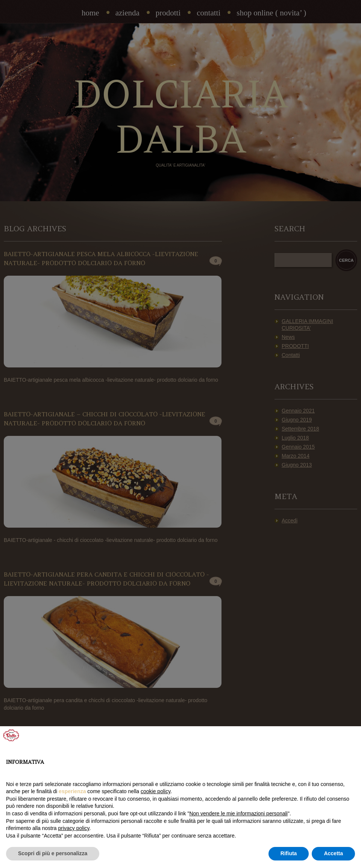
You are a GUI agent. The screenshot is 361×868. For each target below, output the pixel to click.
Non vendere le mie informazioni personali (238, 813)
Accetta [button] (333, 853)
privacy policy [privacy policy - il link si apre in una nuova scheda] (74, 828)
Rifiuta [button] (289, 853)
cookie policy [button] (155, 791)
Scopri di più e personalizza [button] (53, 853)
